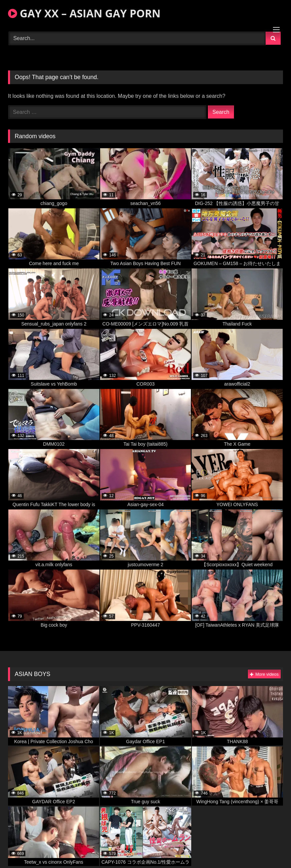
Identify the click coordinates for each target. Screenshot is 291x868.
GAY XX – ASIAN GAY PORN (84, 13)
